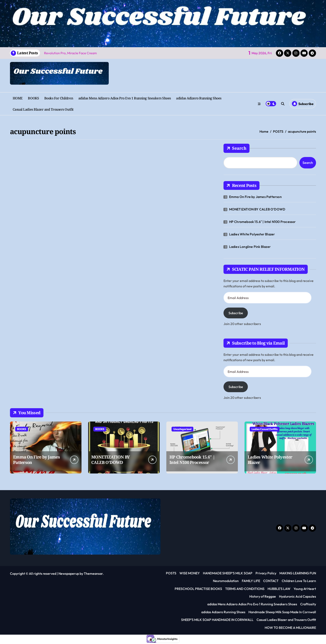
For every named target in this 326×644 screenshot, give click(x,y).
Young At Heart (305, 589)
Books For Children (59, 98)
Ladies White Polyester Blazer (252, 234)
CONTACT (271, 581)
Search (236, 148)
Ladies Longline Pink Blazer (250, 247)
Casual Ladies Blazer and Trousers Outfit (43, 109)
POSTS (171, 573)
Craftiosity (308, 604)
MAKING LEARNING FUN (298, 573)
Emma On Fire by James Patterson (255, 197)
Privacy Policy (266, 573)
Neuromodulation (226, 581)
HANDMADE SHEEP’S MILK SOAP (228, 573)
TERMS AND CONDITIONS (245, 589)
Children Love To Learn (299, 581)
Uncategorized (182, 429)
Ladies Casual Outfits (265, 429)
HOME (18, 98)
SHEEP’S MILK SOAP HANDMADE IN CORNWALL (217, 620)
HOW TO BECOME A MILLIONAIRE (290, 628)
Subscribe (236, 313)
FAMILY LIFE (251, 581)
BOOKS (33, 98)
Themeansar (93, 574)
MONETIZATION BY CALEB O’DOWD (257, 209)
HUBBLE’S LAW (279, 589)
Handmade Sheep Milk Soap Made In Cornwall (282, 612)
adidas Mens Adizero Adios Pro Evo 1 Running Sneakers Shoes (125, 98)
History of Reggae (263, 596)
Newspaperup (69, 574)
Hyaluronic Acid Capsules (298, 596)
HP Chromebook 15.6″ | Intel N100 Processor (262, 222)
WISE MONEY (190, 573)
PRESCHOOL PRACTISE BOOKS (198, 589)
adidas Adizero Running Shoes (199, 98)
